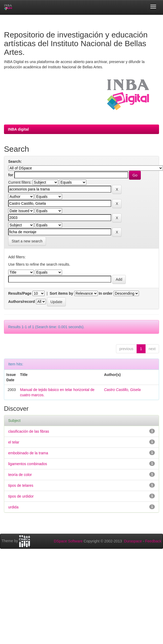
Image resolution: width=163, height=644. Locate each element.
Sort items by (61, 293)
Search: (15, 161)
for (11, 175)
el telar (14, 442)
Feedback (153, 541)
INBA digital (18, 129)
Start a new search (27, 241)
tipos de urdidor (21, 496)
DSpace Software (68, 541)
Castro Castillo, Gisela (122, 390)
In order (106, 293)
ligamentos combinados (28, 464)
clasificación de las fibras (29, 431)
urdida (13, 507)
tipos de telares (21, 485)
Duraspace (133, 541)
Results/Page (20, 293)
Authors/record (22, 302)
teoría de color (20, 475)
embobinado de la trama (28, 453)
